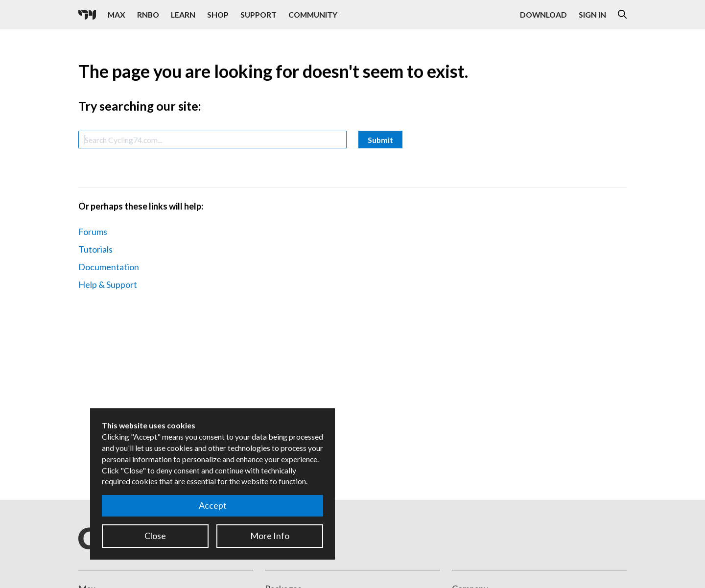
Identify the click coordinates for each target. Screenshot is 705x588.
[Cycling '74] (87, 15)
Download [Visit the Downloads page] (543, 14)
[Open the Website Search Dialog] (622, 15)
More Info (270, 536)
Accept (213, 505)
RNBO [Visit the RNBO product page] (148, 14)
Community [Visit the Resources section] (313, 14)
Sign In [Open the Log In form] (592, 14)
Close (155, 536)
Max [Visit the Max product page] (117, 14)
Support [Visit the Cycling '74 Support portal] (258, 14)
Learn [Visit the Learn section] (183, 14)
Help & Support (108, 284)
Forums (93, 232)
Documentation (109, 267)
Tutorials (95, 249)
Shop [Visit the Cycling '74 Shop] (218, 14)
